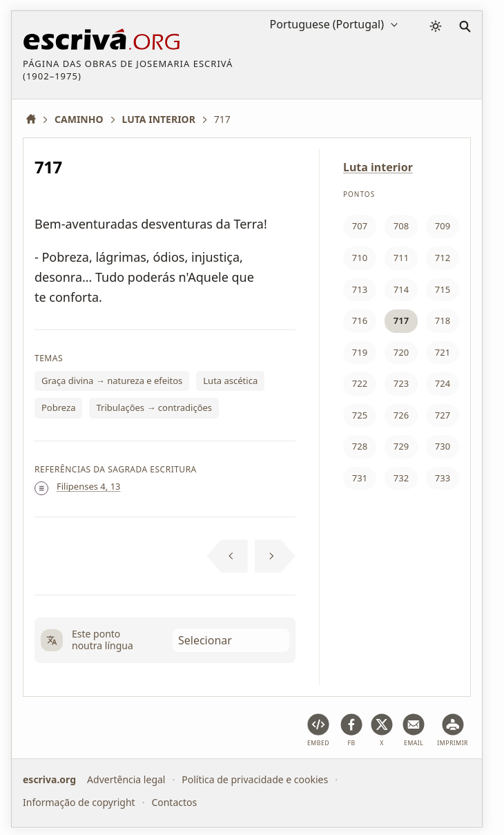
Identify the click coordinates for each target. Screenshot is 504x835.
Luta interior (378, 167)
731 (360, 478)
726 (401, 415)
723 (401, 383)
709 (443, 226)
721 (443, 352)
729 (401, 446)
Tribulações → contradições (154, 407)
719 (360, 352)
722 (360, 383)
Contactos (174, 802)
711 (401, 258)
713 (360, 289)
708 (401, 226)
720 (401, 352)
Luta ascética (230, 381)
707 (360, 226)
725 (360, 415)
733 (443, 478)
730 (443, 446)
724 (443, 383)
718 (443, 320)
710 (360, 258)
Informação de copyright (79, 802)
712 (443, 258)
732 (401, 478)
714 (401, 289)
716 (360, 320)
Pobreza (58, 407)
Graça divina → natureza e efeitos (112, 381)
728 (360, 446)
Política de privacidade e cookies (255, 779)
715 (443, 289)
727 (443, 415)
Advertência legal (126, 779)
